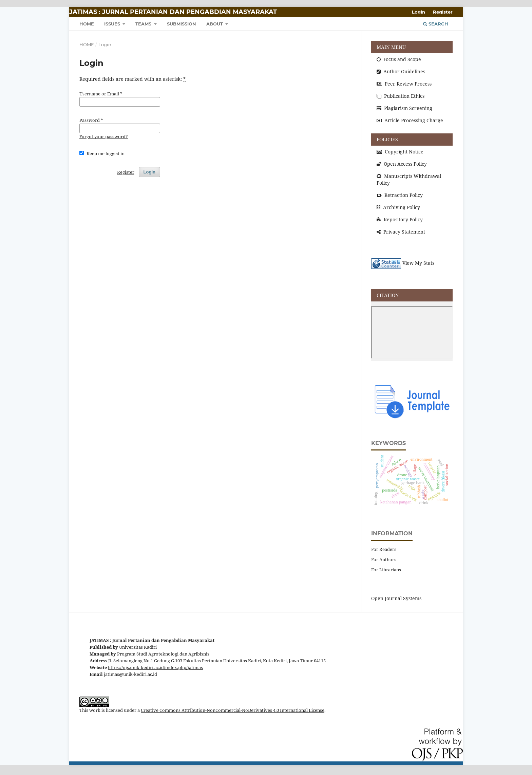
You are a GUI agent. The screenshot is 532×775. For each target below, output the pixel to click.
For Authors (384, 559)
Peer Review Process (404, 84)
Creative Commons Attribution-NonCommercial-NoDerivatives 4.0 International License (233, 710)
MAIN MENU (391, 47)
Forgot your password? (104, 136)
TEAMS (144, 24)
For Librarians (386, 570)
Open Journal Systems (396, 598)
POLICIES (387, 139)
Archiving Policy (398, 207)
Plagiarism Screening (404, 108)
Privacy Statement (401, 232)
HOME (87, 24)
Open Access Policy (402, 164)
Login (419, 12)
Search (436, 24)
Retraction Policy (400, 195)
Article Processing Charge (410, 120)
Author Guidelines (401, 71)
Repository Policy (400, 219)
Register (443, 12)
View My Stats (418, 263)
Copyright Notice (400, 152)
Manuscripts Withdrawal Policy (409, 179)
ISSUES (113, 24)
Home (87, 44)
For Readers (384, 549)
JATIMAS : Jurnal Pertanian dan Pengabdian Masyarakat (173, 12)
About (215, 24)
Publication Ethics (401, 96)
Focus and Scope (399, 59)
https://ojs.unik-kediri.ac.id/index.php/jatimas (155, 668)
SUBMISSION (182, 24)
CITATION (388, 295)
